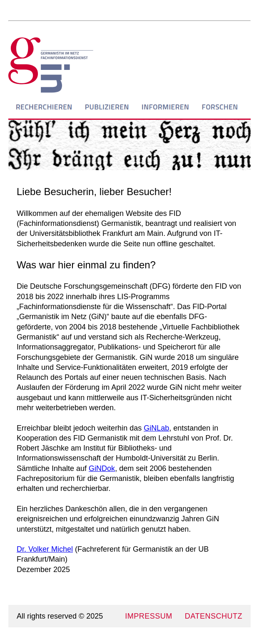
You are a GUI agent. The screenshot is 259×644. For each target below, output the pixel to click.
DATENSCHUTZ (214, 616)
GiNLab (156, 428)
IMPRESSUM (149, 616)
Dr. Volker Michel (45, 549)
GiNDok (102, 468)
